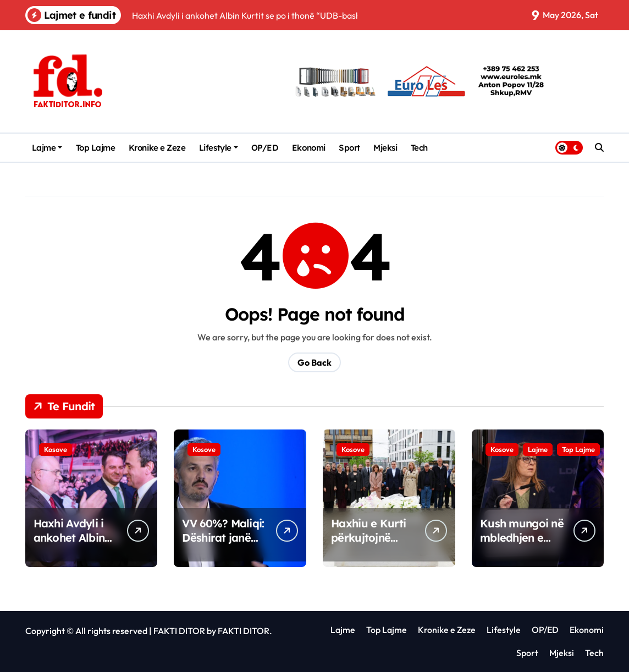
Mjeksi (385, 148)
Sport (349, 148)
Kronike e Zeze (157, 148)
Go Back (314, 362)
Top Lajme (96, 148)
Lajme (47, 148)
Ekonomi (309, 148)
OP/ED (265, 148)
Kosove (56, 449)
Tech (419, 148)
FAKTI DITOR (179, 631)
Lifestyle (219, 148)
